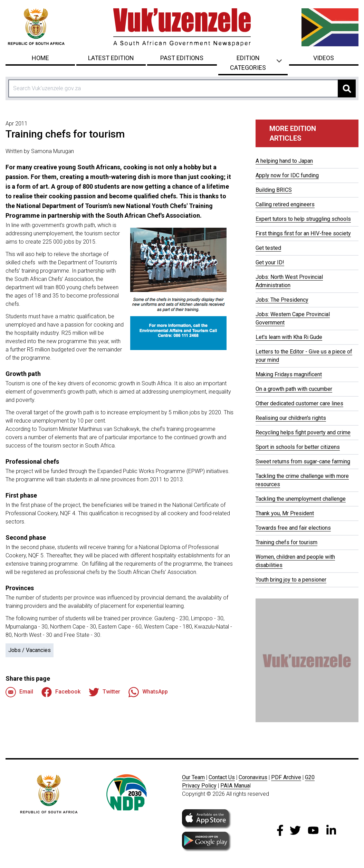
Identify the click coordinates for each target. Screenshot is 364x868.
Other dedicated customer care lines (299, 403)
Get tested (268, 248)
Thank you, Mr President (285, 513)
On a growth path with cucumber (294, 389)
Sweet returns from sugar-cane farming (303, 461)
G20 (310, 777)
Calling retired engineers (285, 204)
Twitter (104, 692)
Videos (324, 58)
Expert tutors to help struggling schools (303, 219)
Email (19, 692)
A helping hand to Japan (284, 161)
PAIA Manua (235, 786)
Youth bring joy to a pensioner (291, 580)
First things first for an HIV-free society (303, 233)
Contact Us (222, 777)
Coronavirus (253, 777)
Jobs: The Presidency (282, 300)
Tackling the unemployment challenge (301, 499)
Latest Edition (111, 58)
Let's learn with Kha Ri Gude (289, 337)
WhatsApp (148, 692)
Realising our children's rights (291, 418)
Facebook (61, 692)
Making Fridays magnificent (289, 374)
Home (40, 58)
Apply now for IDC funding (287, 175)
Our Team (193, 777)
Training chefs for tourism (286, 542)
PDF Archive (286, 777)
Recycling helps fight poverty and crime (303, 432)
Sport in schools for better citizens (298, 447)
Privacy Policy (199, 786)
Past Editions (182, 58)
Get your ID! (270, 262)
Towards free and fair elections (293, 528)
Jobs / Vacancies (30, 650)
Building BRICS (274, 190)
